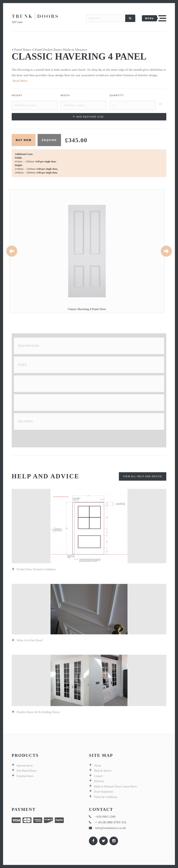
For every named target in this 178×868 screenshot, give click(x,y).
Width (65, 95)
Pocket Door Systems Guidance (36, 569)
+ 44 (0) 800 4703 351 (111, 822)
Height (17, 95)
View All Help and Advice (143, 476)
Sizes (23, 365)
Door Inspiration (104, 792)
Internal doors (25, 766)
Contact (99, 776)
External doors (25, 776)
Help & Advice (103, 771)
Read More (20, 81)
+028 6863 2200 (105, 817)
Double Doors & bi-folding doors (38, 712)
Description (29, 346)
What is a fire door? (30, 640)
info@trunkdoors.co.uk (110, 828)
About (98, 766)
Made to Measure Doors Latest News (115, 787)
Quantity (117, 95)
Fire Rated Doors (26, 771)
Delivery (26, 421)
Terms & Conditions (106, 797)
